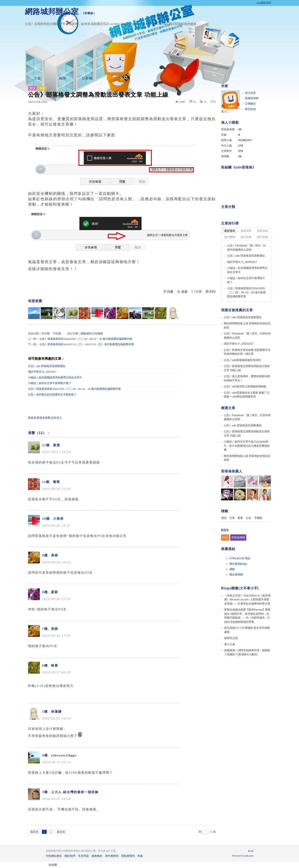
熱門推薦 (262, 237)
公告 (249, 518)
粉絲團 (53, 865)
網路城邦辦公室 (52, 12)
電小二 (225, 112)
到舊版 (89, 13)
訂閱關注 (250, 104)
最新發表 (230, 231)
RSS (225, 537)
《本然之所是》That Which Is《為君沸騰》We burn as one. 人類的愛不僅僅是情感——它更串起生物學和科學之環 (247, 600)
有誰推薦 (35, 301)
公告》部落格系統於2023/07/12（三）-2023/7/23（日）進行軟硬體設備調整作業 (87, 344)
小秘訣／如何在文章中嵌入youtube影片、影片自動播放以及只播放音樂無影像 (247, 446)
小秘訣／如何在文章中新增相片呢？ (50, 383)
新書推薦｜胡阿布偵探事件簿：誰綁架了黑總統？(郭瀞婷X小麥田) (247, 652)
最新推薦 (262, 231)
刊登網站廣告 (54, 856)
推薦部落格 (252, 98)
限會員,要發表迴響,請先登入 (45, 418)
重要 (240, 518)
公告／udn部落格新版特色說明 (242, 360)
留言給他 (250, 109)
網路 (232, 569)
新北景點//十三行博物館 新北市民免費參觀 (247, 630)
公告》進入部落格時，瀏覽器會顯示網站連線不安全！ (247, 378)
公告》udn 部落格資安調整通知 (47, 366)
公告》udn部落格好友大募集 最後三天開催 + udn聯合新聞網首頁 (247, 395)
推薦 (184, 292)
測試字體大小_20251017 (42, 372)
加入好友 (250, 93)
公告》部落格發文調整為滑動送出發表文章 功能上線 (247, 368)
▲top (251, 851)
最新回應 (246, 231)
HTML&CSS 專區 (240, 558)
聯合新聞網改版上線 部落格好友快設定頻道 (247, 325)
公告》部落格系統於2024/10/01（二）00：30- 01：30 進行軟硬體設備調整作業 (86, 339)
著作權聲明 (112, 856)
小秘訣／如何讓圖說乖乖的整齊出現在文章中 (55, 377)
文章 (37, 78)
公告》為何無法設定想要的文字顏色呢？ (52, 394)
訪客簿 (87, 78)
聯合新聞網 (236, 575)
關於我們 (70, 856)
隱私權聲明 (128, 856)
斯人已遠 (230, 644)
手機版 (258, 518)
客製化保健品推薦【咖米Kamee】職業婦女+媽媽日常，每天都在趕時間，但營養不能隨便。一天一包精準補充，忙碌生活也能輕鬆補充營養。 (247, 616)
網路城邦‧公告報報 (92, 333)
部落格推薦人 (232, 471)
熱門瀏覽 (230, 237)
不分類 (46, 333)
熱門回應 (246, 237)
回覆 (170, 292)
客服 (140, 856)
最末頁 (61, 832)
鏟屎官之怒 (231, 638)
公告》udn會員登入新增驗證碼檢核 (245, 386)
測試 (224, 518)
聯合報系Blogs (238, 564)
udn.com (249, 856)
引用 (199, 292)
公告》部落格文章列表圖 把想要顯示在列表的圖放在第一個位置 (247, 352)
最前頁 (34, 832)
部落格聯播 (238, 537)
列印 (213, 292)
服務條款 (97, 856)
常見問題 (83, 856)
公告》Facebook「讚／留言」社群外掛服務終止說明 (247, 248)
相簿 (62, 78)
